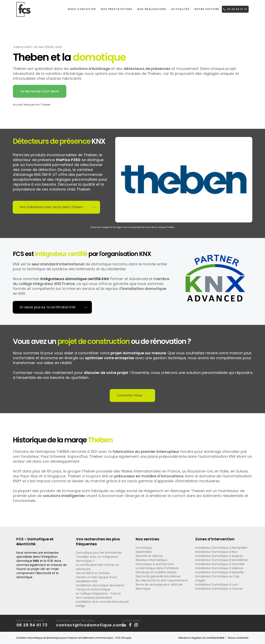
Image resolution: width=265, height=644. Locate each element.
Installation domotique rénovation (100, 585)
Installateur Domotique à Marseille (220, 572)
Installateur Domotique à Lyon (217, 585)
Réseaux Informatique (151, 560)
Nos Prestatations (117, 9)
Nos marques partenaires (94, 598)
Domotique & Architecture (155, 564)
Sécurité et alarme (149, 556)
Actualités (180, 9)
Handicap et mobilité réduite (156, 572)
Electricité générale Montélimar (158, 576)
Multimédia (144, 552)
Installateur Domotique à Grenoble (220, 564)
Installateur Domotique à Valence (219, 568)
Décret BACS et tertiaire (93, 573)
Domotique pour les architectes (99, 553)
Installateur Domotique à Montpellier (221, 548)
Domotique (144, 548)
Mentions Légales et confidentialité (201, 638)
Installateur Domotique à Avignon (219, 556)
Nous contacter (82, 9)
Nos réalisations (152, 9)
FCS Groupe (123, 638)
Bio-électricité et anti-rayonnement (162, 580)
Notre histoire (207, 9)
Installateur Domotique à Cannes (219, 589)
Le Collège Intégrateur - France (98, 594)
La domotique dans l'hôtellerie (157, 568)
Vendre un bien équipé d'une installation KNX (96, 579)
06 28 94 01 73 (235, 9)
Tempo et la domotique (93, 589)
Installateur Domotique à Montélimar (222, 560)
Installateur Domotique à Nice (217, 552)
